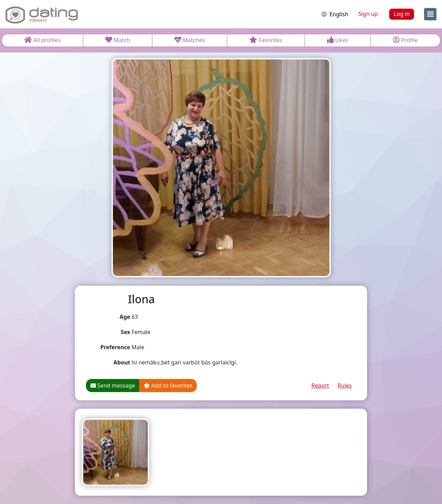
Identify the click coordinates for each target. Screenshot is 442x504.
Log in (402, 14)
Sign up (368, 14)
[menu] (430, 14)
